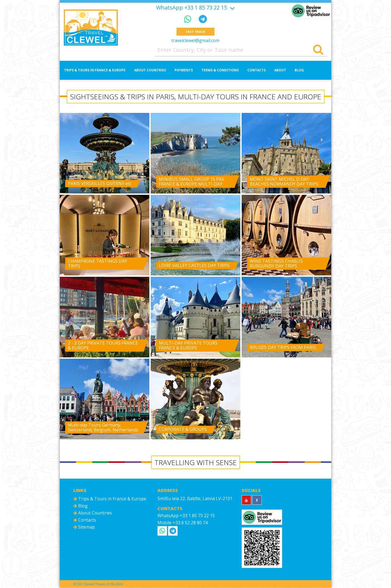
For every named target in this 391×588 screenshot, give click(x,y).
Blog (299, 71)
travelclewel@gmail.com (195, 41)
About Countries (150, 71)
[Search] (318, 50)
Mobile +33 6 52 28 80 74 (183, 523)
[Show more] (232, 7)
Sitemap (84, 527)
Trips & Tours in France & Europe (95, 71)
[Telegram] (203, 19)
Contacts (256, 71)
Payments (184, 71)
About (280, 71)
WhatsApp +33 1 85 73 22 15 (192, 8)
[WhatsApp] (189, 19)
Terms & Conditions (220, 71)
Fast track (195, 32)
